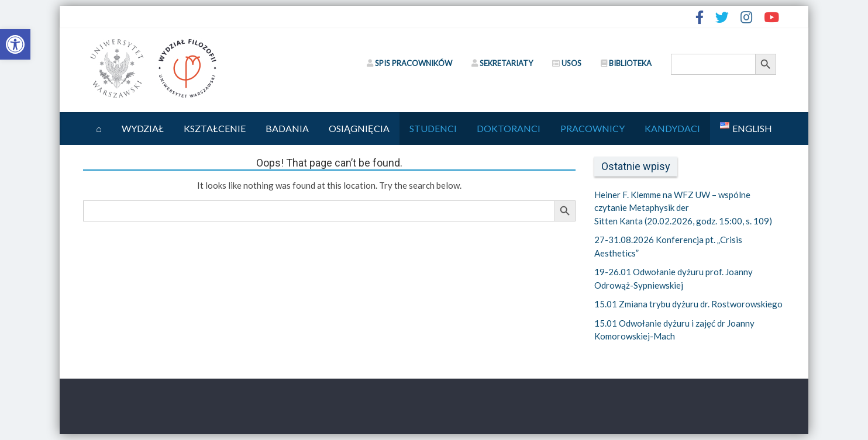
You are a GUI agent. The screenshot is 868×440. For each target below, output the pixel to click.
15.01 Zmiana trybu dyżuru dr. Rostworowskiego (688, 304)
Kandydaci (672, 128)
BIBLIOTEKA (626, 63)
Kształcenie (215, 128)
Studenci (433, 128)
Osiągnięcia (359, 128)
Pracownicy (593, 128)
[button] (15, 44)
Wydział (143, 128)
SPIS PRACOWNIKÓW (409, 63)
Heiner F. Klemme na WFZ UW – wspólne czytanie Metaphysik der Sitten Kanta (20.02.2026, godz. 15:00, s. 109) (683, 208)
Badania (287, 128)
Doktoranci (509, 128)
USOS (567, 63)
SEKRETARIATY (502, 63)
